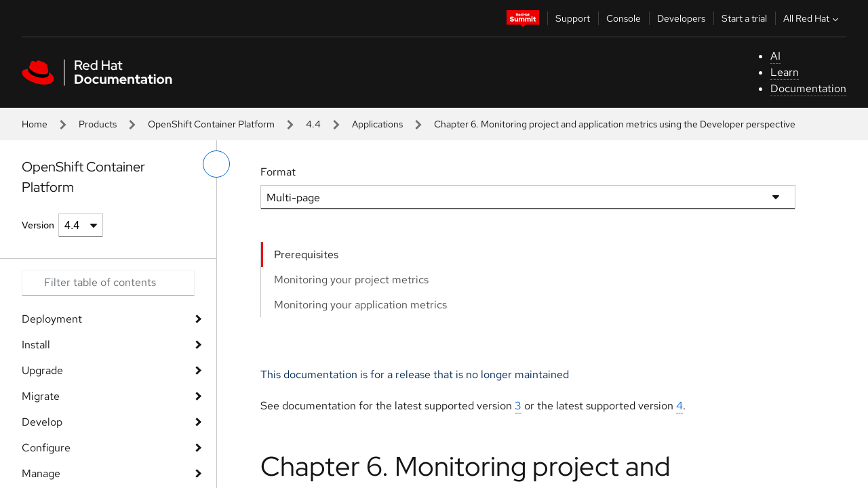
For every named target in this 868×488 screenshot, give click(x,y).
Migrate (41, 396)
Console (624, 18)
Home (35, 124)
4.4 (313, 124)
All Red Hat (812, 18)
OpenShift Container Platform (211, 124)
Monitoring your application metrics (360, 305)
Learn (785, 72)
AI (775, 56)
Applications (377, 124)
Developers (681, 18)
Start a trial (744, 18)
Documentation (808, 88)
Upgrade (42, 370)
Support (573, 18)
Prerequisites (306, 255)
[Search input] (108, 283)
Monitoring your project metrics (351, 280)
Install (36, 345)
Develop (42, 422)
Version (38, 225)
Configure (46, 448)
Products (98, 124)
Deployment (52, 319)
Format (278, 172)
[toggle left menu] (216, 164)
